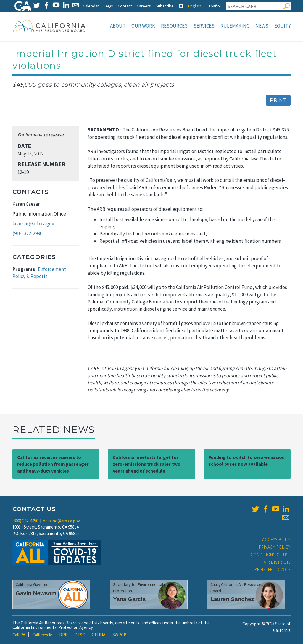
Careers (144, 6)
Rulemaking (235, 26)
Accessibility (276, 540)
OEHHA (99, 635)
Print (278, 100)
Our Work (143, 26)
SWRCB (120, 635)
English (195, 6)
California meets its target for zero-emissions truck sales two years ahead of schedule (147, 464)
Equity (282, 26)
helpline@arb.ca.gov (61, 521)
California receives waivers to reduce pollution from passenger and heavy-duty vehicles (53, 464)
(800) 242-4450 (25, 521)
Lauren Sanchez (232, 599)
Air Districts (277, 562)
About (118, 26)
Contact (125, 6)
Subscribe (165, 6)
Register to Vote (273, 570)
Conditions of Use (271, 555)
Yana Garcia (129, 599)
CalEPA (19, 635)
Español (213, 6)
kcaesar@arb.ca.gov (33, 224)
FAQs (108, 6)
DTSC (80, 635)
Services (204, 26)
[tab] (181, 6)
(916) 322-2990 (27, 233)
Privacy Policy (275, 547)
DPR (63, 635)
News (262, 26)
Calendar (91, 6)
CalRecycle (42, 635)
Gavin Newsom (36, 593)
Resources (174, 26)
